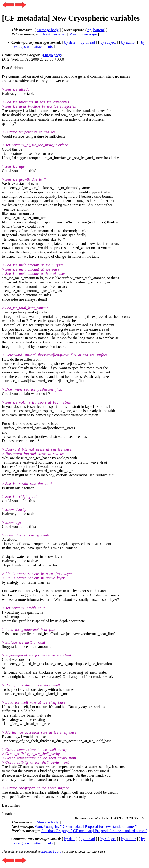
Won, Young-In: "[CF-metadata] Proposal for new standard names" (86, 826)
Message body (48, 30)
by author (128, 42)
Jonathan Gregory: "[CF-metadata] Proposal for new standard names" (94, 831)
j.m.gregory (52, 55)
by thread (88, 42)
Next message (54, 34)
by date (70, 42)
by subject (108, 42)
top (89, 30)
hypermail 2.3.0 (51, 851)
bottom (99, 30)
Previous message (83, 34)
